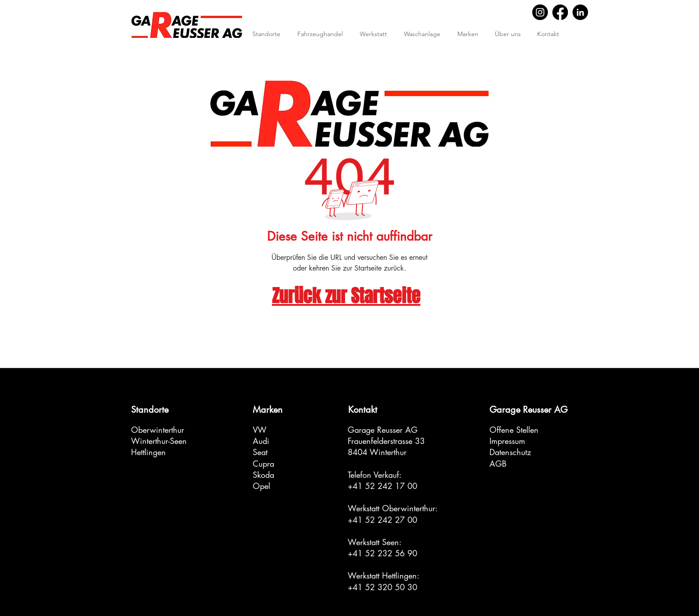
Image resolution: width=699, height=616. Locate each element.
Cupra (263, 464)
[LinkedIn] (580, 12)
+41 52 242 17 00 (382, 486)
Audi (261, 441)
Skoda (263, 475)
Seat (260, 452)
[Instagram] (540, 12)
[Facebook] (560, 12)
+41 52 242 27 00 (382, 520)
